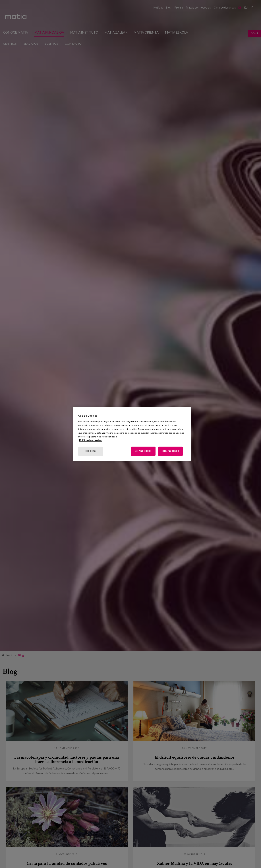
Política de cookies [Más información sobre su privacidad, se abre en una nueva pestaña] (90, 440)
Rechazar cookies (170, 451)
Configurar (91, 451)
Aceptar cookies (143, 451)
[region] (132, 434)
